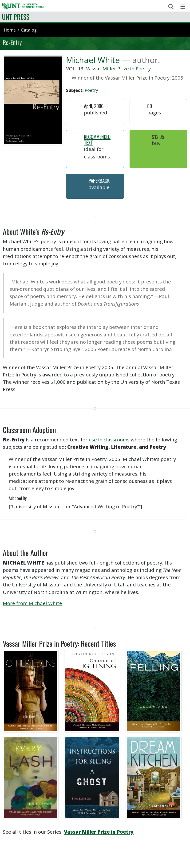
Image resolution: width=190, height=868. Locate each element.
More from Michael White (32, 603)
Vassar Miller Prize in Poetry (118, 69)
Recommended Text (97, 140)
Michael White (93, 60)
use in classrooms (109, 440)
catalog (29, 30)
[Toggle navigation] (183, 7)
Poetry (91, 90)
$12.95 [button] (158, 137)
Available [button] (99, 187)
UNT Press (16, 17)
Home (10, 30)
